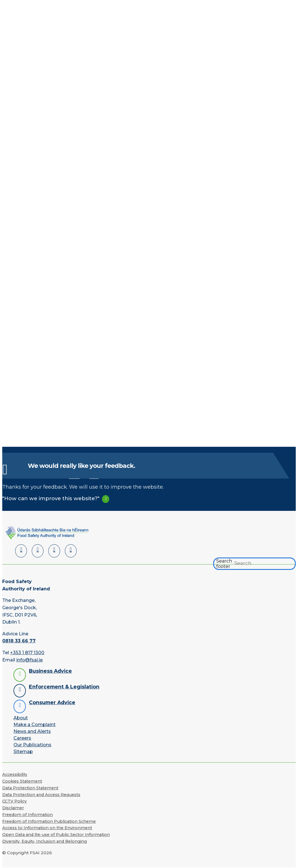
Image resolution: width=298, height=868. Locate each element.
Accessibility (15, 774)
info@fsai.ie (29, 660)
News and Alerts (32, 731)
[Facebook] (38, 551)
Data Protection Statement (30, 788)
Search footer (224, 564)
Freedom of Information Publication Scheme (49, 821)
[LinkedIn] (21, 551)
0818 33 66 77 (19, 641)
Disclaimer (13, 808)
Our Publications (32, 745)
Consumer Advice (52, 702)
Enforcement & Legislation (64, 687)
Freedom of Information (28, 815)
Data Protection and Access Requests (41, 795)
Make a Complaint (35, 725)
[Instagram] (71, 551)
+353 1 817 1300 (27, 653)
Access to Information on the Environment (47, 828)
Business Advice (50, 671)
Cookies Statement (22, 781)
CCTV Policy (14, 801)
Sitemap (23, 752)
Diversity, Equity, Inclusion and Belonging (45, 841)
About (21, 718)
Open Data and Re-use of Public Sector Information (56, 835)
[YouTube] (54, 551)
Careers (22, 738)
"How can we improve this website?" (51, 498)
